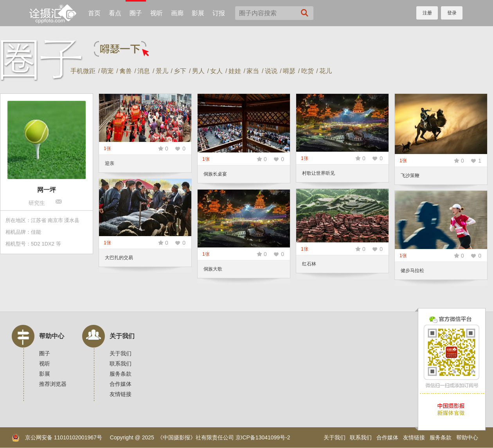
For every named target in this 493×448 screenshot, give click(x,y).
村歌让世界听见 (318, 173)
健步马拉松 (412, 271)
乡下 (180, 71)
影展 (198, 13)
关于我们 (122, 336)
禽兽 (126, 71)
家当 (253, 71)
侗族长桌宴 (215, 174)
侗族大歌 (213, 269)
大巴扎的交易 (119, 258)
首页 (94, 13)
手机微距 (83, 71)
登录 (452, 13)
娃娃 (235, 71)
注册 (427, 13)
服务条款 (121, 374)
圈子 (136, 13)
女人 (216, 71)
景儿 (162, 71)
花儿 (326, 71)
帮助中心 (52, 336)
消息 (144, 71)
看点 (115, 13)
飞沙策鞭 (410, 176)
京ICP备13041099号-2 (263, 437)
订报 (219, 13)
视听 (157, 13)
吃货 (308, 71)
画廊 (177, 13)
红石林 (309, 264)
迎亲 (110, 163)
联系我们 (121, 364)
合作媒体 (121, 384)
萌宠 (107, 71)
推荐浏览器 (53, 384)
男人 (198, 71)
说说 (271, 71)
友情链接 (121, 394)
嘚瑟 (289, 71)
